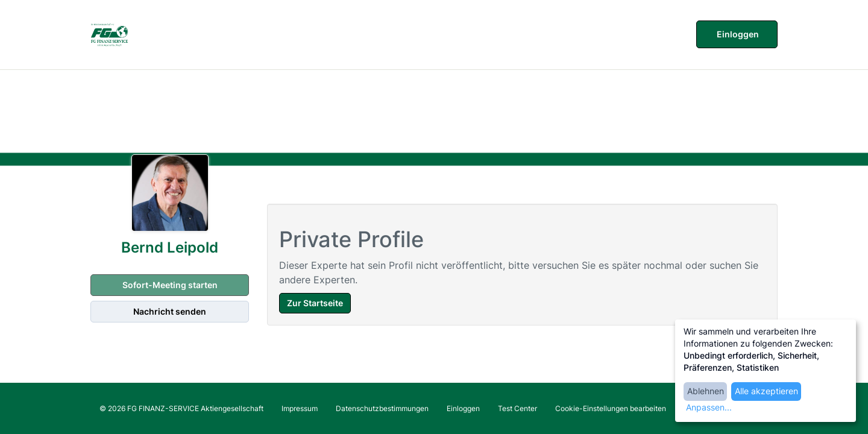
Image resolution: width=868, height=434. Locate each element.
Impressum (300, 408)
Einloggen (737, 34)
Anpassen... (709, 407)
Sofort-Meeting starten (169, 285)
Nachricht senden (170, 311)
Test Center (517, 408)
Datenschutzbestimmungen (382, 408)
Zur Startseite (315, 303)
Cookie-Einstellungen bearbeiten (611, 408)
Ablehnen (706, 391)
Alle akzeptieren (766, 391)
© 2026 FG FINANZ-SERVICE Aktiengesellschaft (181, 408)
